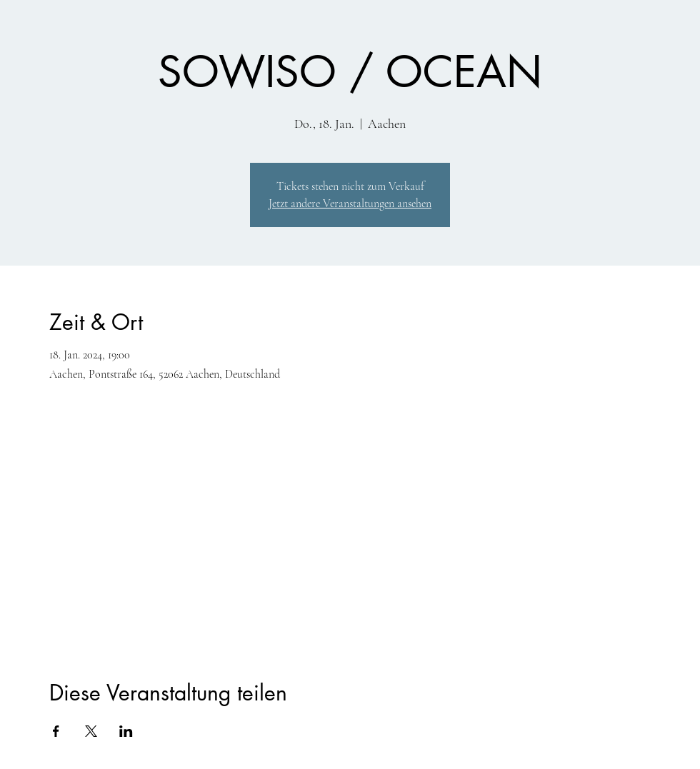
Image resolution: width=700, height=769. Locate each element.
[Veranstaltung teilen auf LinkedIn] (126, 731)
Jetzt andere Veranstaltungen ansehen (350, 203)
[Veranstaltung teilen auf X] (91, 731)
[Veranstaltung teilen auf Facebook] (56, 731)
